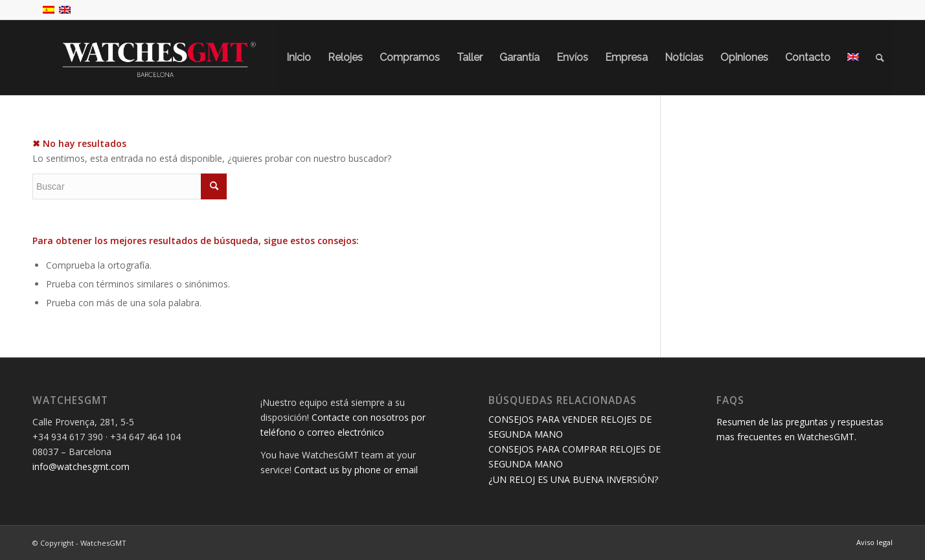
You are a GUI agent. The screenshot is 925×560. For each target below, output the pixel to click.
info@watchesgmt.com (81, 466)
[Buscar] (880, 58)
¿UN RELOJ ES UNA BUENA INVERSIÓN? (573, 479)
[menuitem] (299, 58)
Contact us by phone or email (356, 470)
